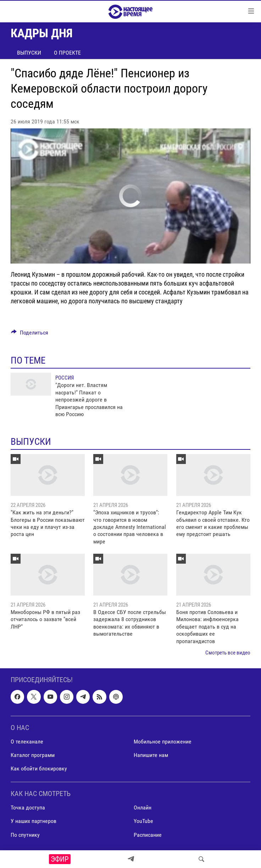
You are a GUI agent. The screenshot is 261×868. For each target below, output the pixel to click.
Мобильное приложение (163, 742)
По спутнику (25, 835)
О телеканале (27, 742)
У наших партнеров (34, 821)
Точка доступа (28, 808)
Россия (65, 378)
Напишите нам (151, 755)
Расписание (148, 835)
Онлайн (143, 808)
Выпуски (29, 53)
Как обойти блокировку (39, 769)
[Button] (30, 334)
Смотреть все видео (228, 653)
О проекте (67, 53)
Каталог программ (33, 755)
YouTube (143, 821)
